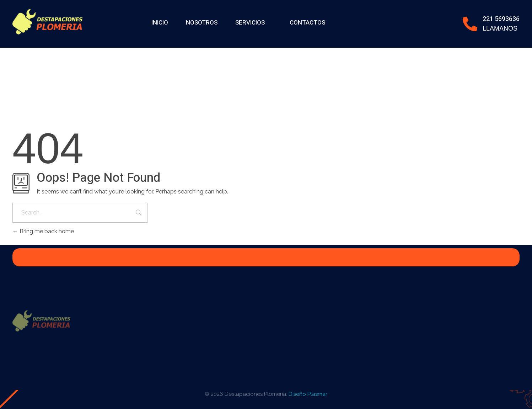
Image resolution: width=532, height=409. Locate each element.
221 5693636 (501, 19)
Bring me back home (43, 231)
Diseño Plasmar (308, 394)
